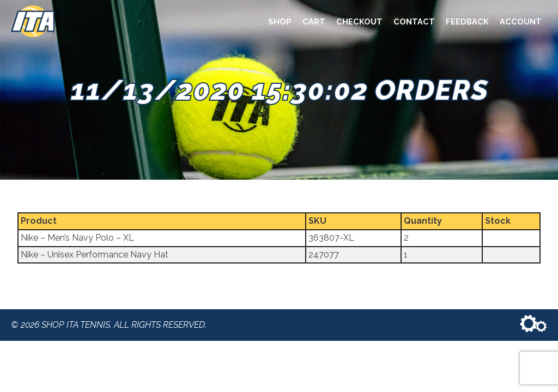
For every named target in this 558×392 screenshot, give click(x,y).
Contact (414, 22)
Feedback (467, 22)
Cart (314, 22)
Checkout (359, 22)
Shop (280, 22)
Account (521, 22)
